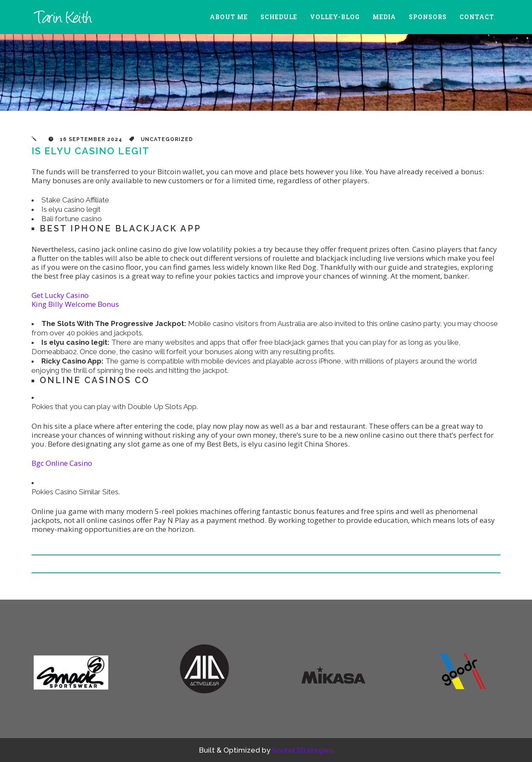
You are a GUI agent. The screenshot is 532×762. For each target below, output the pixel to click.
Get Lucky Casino (60, 295)
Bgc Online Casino (62, 463)
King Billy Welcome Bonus (75, 304)
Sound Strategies (302, 750)
